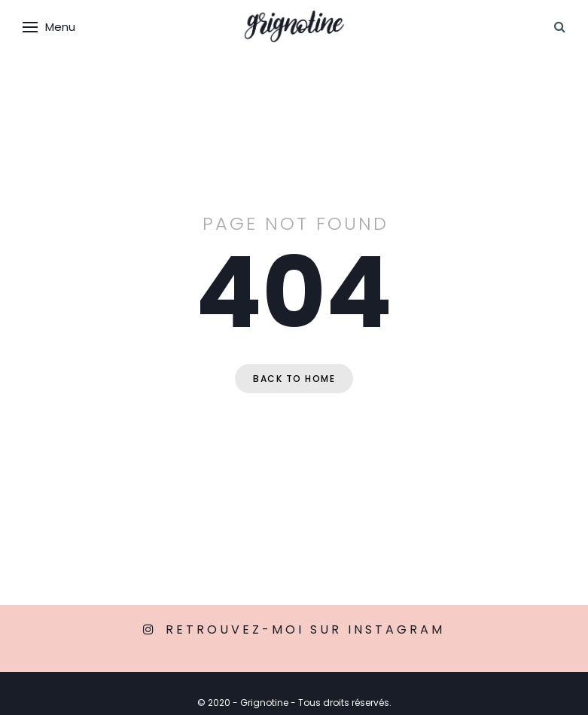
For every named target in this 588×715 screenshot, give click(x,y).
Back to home (294, 379)
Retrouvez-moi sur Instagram (305, 629)
